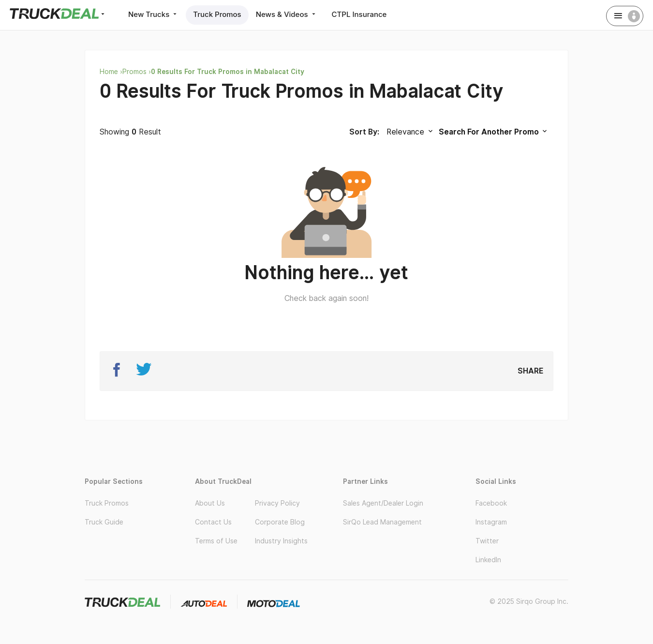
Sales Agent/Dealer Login (383, 503)
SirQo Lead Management (382, 522)
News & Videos (287, 14)
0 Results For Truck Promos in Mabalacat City (228, 72)
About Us (210, 503)
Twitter (487, 541)
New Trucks (153, 14)
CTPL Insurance (359, 14)
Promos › (137, 72)
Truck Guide (104, 522)
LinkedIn (488, 560)
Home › (111, 72)
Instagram (491, 522)
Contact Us (213, 522)
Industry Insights (281, 541)
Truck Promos (217, 14)
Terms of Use (216, 541)
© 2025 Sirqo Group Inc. (529, 601)
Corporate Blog (280, 522)
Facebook (491, 503)
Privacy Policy (277, 503)
